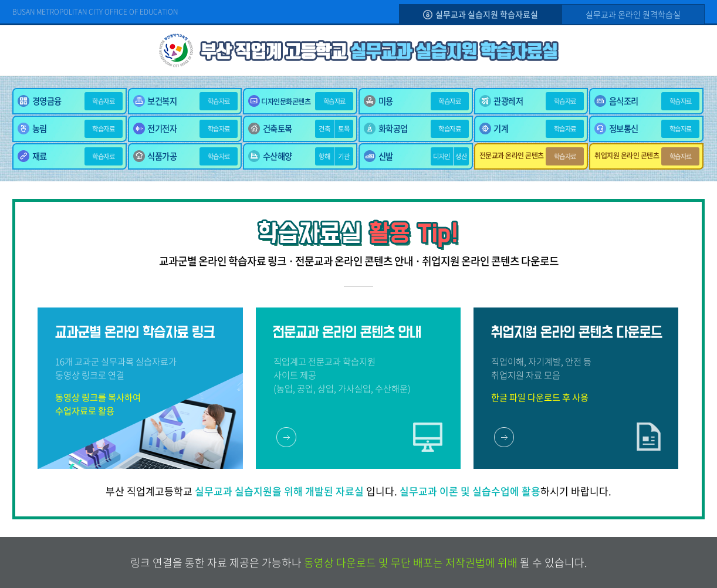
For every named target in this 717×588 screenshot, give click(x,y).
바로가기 (286, 437)
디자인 (442, 156)
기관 (344, 156)
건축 (324, 129)
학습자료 (103, 101)
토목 (344, 129)
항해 (324, 156)
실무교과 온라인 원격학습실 (633, 14)
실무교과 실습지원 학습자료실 (481, 14)
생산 (461, 156)
